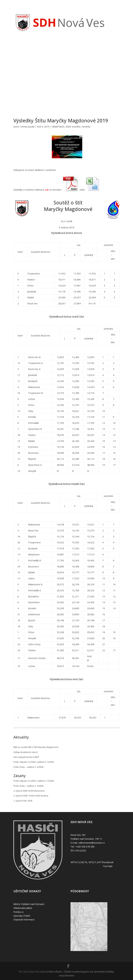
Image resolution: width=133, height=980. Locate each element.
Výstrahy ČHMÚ (22, 916)
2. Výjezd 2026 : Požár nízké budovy (31, 796)
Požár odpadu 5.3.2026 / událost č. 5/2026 (34, 762)
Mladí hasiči (58, 127)
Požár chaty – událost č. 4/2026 (28, 767)
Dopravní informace (24, 920)
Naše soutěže (73, 127)
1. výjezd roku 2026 (23, 801)
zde (47, 190)
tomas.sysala (27, 127)
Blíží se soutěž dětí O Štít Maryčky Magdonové (36, 747)
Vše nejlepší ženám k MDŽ (26, 757)
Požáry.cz (19, 912)
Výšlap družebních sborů (26, 752)
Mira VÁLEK (55, 972)
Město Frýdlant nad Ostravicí (29, 904)
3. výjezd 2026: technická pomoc (29, 791)
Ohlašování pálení (23, 908)
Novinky (86, 127)
